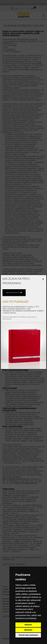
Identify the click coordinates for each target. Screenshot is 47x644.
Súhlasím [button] (28, 625)
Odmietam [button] (28, 630)
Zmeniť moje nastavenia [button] (28, 635)
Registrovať (14, 293)
